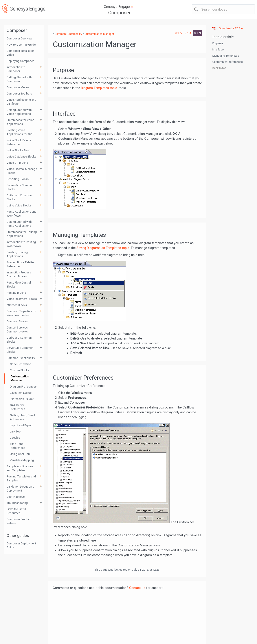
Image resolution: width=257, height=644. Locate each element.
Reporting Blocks (18, 179)
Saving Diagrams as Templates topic (103, 248)
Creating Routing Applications (17, 254)
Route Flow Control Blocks (19, 285)
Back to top (219, 68)
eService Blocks (17, 305)
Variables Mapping (22, 460)
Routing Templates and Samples (21, 478)
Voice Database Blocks (21, 157)
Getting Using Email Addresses (22, 417)
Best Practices (16, 497)
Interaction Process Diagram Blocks (19, 274)
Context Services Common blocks (17, 329)
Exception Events (21, 393)
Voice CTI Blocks (17, 163)
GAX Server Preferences (17, 407)
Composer (119, 13)
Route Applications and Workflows (22, 214)
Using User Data (20, 454)
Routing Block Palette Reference (20, 264)
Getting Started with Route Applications (19, 224)
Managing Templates (226, 56)
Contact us (137, 588)
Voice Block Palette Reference (19, 142)
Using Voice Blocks (19, 205)
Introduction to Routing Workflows (21, 244)
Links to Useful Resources (16, 511)
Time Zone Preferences (17, 446)
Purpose (218, 43)
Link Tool (16, 431)
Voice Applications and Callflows (21, 102)
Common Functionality (21, 358)
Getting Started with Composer (19, 79)
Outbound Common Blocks (19, 197)
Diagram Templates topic (99, 88)
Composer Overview (19, 38)
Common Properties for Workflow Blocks (21, 313)
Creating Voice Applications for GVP (20, 132)
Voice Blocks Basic (19, 150)
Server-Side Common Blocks (20, 187)
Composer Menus (18, 87)
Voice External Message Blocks (22, 171)
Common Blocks (17, 321)
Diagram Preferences (23, 387)
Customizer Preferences (228, 62)
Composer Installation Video (21, 53)
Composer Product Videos (19, 521)
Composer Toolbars (19, 94)
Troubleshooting (17, 503)
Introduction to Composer (16, 69)
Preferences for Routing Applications (22, 234)
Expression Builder (22, 399)
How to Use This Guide (21, 45)
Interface (218, 49)
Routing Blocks (16, 293)
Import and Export (21, 425)
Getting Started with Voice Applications (19, 112)
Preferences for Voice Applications (20, 122)
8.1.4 (188, 33)
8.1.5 (179, 33)
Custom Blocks (20, 370)
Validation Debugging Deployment (20, 489)
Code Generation (21, 364)
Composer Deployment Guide (21, 545)
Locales (15, 438)
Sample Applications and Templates (20, 468)
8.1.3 (198, 33)
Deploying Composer (20, 61)
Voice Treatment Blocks (22, 299)
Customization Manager (20, 378)
